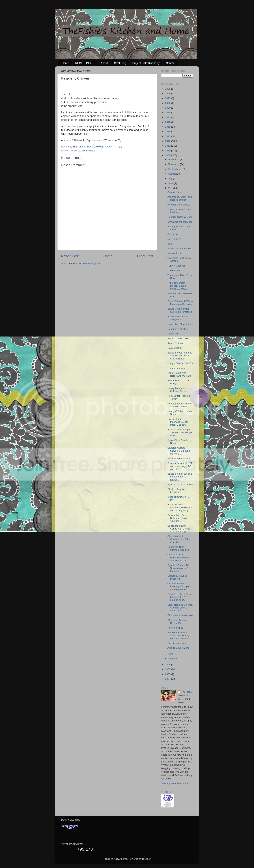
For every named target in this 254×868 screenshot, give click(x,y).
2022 (168, 103)
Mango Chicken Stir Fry (180, 363)
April (171, 654)
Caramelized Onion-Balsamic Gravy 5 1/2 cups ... (178, 518)
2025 (168, 89)
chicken (74, 151)
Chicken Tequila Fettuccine (176, 491)
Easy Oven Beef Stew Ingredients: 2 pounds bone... (179, 597)
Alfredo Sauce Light (178, 648)
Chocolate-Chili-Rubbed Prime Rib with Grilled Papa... (179, 557)
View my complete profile (175, 783)
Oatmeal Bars (175, 348)
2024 (168, 94)
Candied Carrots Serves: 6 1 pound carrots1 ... (179, 451)
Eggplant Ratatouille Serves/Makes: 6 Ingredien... (178, 568)
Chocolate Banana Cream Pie (177, 622)
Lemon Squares (176, 368)
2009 (168, 155)
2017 (168, 117)
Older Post (145, 256)
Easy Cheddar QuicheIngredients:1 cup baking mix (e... (180, 507)
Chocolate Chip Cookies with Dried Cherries (179, 539)
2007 (168, 669)
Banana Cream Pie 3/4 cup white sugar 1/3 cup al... (180, 466)
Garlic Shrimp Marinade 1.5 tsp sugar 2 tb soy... (178, 422)
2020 (168, 108)
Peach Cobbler (176, 343)
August (172, 174)
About (104, 63)
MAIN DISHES (87, 151)
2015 (168, 127)
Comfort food (175, 192)
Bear (170, 244)
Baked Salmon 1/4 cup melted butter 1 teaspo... (180, 477)
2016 (168, 122)
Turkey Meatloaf (176, 266)
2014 (168, 131)
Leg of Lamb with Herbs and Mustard (179, 374)
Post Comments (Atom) (89, 263)
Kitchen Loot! (175, 253)
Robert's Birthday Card (180, 217)
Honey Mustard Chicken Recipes (178, 390)
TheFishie (187, 692)
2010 (168, 151)
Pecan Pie (173, 334)
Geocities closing (177, 643)
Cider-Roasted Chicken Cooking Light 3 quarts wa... (180, 608)
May (171, 188)
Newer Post (70, 256)
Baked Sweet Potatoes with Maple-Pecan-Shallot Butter (180, 356)
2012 (168, 141)
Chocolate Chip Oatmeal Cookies (178, 548)
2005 (168, 674)
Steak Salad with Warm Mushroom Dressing (180, 303)
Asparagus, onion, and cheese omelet (180, 198)
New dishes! (174, 239)
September (174, 169)
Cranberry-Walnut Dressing (177, 577)
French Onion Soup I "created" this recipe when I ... (180, 432)
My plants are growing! (180, 222)
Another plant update (179, 205)
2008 (168, 665)
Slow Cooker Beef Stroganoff (177, 318)
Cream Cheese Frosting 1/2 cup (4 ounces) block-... (179, 586)
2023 (168, 98)
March (172, 659)
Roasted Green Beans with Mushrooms (180, 405)
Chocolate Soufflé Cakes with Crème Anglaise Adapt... (179, 529)
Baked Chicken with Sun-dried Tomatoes (180, 310)
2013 (168, 136)
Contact (171, 63)
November (174, 164)
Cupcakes (173, 234)
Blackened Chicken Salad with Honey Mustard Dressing (178, 635)
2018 (168, 112)
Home (65, 63)
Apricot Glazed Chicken (180, 484)
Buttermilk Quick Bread (180, 248)
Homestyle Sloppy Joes (180, 324)
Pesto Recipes (175, 628)
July (171, 178)
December (174, 159)
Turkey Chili (174, 270)
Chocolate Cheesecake (180, 615)
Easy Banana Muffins (179, 458)
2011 (168, 146)
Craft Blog (120, 63)
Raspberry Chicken (178, 329)
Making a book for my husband (179, 211)
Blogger (146, 859)
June (171, 183)
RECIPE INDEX (85, 63)
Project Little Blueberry (146, 63)
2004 (168, 679)
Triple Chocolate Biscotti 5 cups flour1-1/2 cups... (178, 286)
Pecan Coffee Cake (178, 338)
